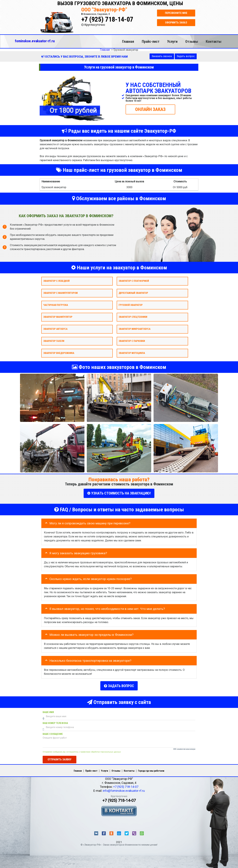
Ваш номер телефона (55, 722)
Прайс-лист (151, 41)
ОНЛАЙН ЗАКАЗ (150, 109)
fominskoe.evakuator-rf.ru (35, 41)
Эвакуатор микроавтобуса (135, 329)
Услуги (172, 41)
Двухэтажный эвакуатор (133, 293)
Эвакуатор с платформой (134, 281)
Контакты (214, 41)
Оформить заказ (176, 23)
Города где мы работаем (151, 769)
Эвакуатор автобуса (55, 329)
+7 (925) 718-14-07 (107, 19)
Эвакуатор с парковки (132, 341)
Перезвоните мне (176, 13)
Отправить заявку (59, 758)
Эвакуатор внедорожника (59, 353)
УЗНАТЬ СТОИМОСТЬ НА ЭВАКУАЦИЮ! (119, 493)
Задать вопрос (186, 56)
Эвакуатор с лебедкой (56, 281)
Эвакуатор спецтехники (133, 317)
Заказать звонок (162, 56)
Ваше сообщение (53, 733)
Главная (128, 41)
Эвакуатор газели (54, 341)
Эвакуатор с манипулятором (60, 293)
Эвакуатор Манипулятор (58, 317)
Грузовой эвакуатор (131, 305)
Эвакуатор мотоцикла (132, 353)
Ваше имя (48, 711)
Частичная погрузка (56, 305)
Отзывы (192, 41)
